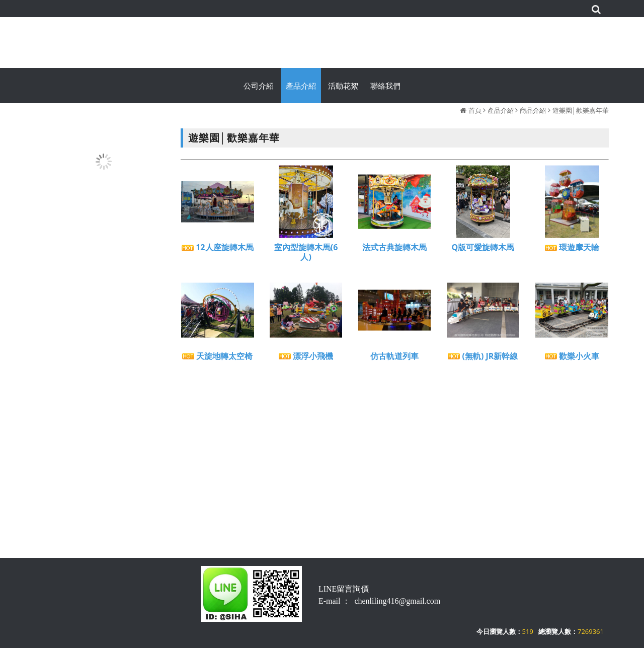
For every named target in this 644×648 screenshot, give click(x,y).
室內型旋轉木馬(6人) (306, 255)
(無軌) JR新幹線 (483, 359)
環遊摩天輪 (572, 250)
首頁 (475, 110)
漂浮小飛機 (306, 359)
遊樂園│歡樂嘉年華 (581, 110)
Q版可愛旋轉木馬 (483, 250)
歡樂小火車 (572, 359)
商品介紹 (533, 110)
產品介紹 (501, 110)
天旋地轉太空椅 (217, 359)
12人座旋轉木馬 (217, 250)
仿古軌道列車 (394, 359)
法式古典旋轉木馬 (394, 250)
